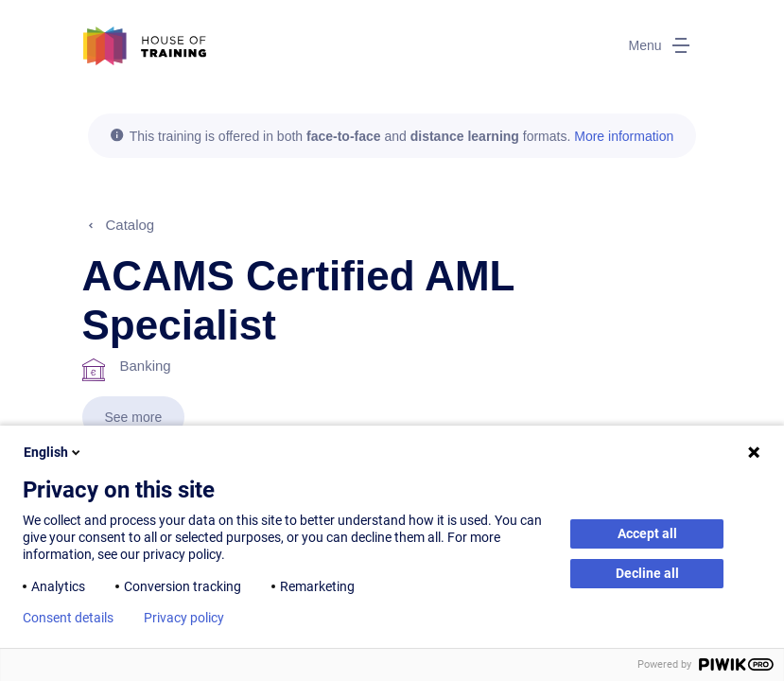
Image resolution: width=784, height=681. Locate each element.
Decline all (647, 573)
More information (624, 136)
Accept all (647, 533)
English (53, 452)
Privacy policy (184, 618)
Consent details (68, 618)
